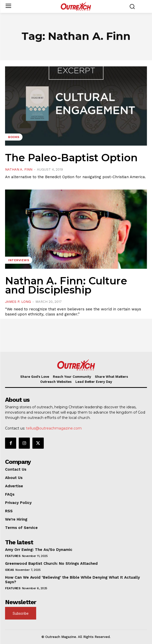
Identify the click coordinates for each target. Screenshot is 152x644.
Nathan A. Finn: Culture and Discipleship (66, 285)
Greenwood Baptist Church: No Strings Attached (51, 563)
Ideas (9, 570)
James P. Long (18, 302)
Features (13, 556)
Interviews (19, 260)
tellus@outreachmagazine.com (54, 428)
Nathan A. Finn (19, 169)
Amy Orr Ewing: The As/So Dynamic (39, 550)
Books (14, 137)
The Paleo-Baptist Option (71, 158)
